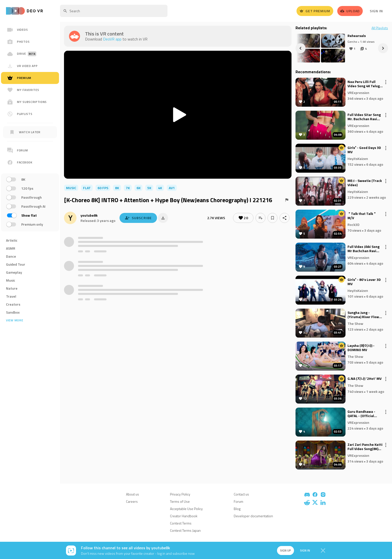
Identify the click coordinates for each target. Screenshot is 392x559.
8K (117, 188)
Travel (11, 296)
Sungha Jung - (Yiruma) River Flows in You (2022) (364, 315)
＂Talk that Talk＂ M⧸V (362, 216)
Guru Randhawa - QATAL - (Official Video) (361, 414)
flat (87, 188)
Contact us (241, 494)
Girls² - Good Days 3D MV (364, 150)
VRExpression (358, 92)
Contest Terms (181, 523)
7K (128, 188)
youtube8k (89, 215)
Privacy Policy (180, 494)
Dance (11, 256)
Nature (12, 288)
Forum (238, 501)
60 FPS (103, 188)
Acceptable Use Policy (186, 509)
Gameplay (14, 272)
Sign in (305, 550)
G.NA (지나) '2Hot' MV (364, 379)
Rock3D (353, 224)
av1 (172, 188)
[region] (30, 187)
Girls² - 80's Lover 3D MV (364, 282)
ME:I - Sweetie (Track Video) (365, 183)
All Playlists (380, 28)
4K (160, 188)
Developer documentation (253, 516)
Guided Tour (16, 264)
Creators (13, 304)
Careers (132, 501)
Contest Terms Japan (185, 530)
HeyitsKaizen (358, 158)
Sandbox (13, 312)
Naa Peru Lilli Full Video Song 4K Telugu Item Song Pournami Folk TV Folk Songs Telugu (365, 84)
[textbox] (114, 11)
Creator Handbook (184, 516)
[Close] (323, 551)
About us (132, 494)
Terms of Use (180, 501)
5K (149, 188)
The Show (355, 323)
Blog (237, 509)
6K (138, 188)
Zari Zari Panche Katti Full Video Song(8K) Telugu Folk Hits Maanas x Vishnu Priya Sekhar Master (365, 447)
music (71, 188)
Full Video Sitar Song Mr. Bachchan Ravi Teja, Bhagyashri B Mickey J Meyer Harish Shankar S (365, 117)
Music (11, 280)
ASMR (11, 248)
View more (14, 320)
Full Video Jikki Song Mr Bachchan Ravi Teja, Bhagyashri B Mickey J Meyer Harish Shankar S (365, 249)
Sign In (376, 11)
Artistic (12, 240)
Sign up (285, 550)
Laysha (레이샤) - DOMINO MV (361, 348)
